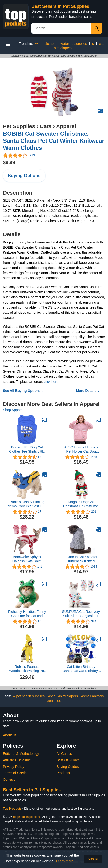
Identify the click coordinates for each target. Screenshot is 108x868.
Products (63, 773)
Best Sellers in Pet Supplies (60, 6)
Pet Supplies (19, 126)
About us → (12, 735)
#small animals (93, 696)
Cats (46, 126)
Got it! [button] (93, 859)
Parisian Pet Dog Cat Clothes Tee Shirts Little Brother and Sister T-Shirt (27, 449)
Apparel (66, 126)
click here (51, 382)
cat (101, 44)
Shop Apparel (13, 410)
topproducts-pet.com (26, 817)
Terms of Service (16, 773)
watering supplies (74, 44)
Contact (9, 779)
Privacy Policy (14, 767)
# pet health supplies (29, 696)
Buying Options (24, 176)
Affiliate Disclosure (17, 760)
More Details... (88, 391)
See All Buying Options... (23, 391)
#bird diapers (68, 696)
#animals (54, 700)
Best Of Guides (68, 760)
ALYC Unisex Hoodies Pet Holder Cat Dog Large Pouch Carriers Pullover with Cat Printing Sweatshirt (81, 449)
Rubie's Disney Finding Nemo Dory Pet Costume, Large (27, 504)
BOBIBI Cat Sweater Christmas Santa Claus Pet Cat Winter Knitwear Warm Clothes (54, 141)
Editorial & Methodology (21, 754)
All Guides (64, 754)
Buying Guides (68, 767)
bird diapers (63, 48)
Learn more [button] (65, 861)
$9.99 (9, 162)
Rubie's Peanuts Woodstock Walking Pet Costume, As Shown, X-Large (27, 669)
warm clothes (45, 44)
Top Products (13, 809)
